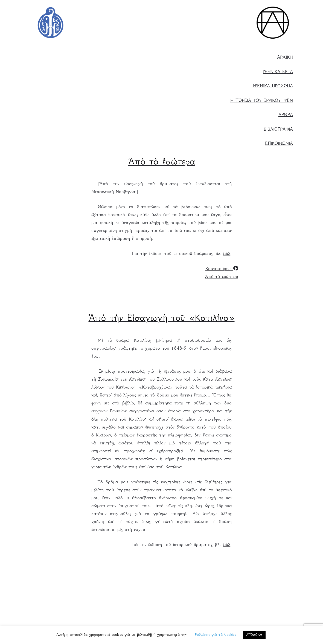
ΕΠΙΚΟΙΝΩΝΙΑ (279, 144)
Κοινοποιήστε (222, 269)
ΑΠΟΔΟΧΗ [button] (254, 635)
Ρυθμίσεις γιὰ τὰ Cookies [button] (215, 635)
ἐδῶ (227, 545)
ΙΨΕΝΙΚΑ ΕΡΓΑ (278, 72)
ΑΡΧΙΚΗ (285, 58)
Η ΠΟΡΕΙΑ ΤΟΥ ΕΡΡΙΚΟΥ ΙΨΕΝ (262, 101)
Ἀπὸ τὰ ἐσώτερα (222, 277)
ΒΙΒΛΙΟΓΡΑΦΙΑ (278, 130)
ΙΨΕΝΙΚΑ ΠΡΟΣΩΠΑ (273, 86)
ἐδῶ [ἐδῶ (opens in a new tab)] (227, 254)
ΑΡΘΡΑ (286, 115)
